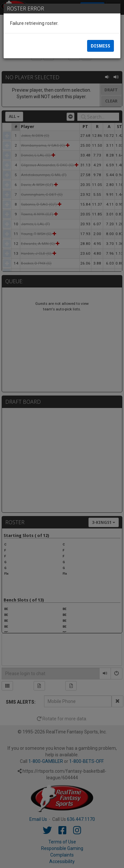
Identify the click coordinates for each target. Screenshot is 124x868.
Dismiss (101, 46)
